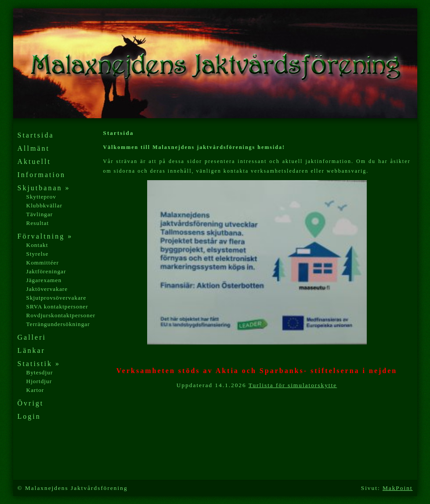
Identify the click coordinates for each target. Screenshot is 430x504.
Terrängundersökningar (58, 324)
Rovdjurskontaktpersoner (61, 315)
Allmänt (34, 148)
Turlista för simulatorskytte (293, 385)
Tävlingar (40, 214)
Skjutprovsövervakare (56, 298)
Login (29, 416)
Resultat (38, 223)
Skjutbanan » (44, 188)
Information (42, 175)
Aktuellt (34, 161)
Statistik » (39, 364)
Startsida (36, 135)
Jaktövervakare (47, 289)
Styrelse (38, 254)
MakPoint (398, 488)
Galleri (32, 337)
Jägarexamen (44, 280)
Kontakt (37, 245)
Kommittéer (43, 263)
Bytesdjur (40, 372)
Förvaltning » (45, 236)
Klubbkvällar (44, 205)
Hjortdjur (39, 381)
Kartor (35, 390)
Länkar (31, 350)
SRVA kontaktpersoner (57, 306)
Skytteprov (42, 197)
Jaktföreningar (46, 271)
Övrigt (31, 403)
